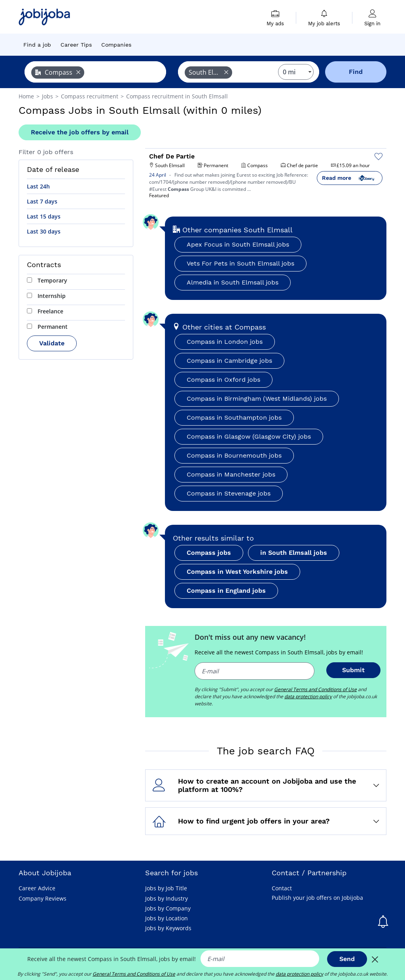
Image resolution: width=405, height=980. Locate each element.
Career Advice (37, 888)
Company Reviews (43, 898)
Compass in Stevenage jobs (229, 493)
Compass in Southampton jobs (234, 417)
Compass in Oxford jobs (223, 380)
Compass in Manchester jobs (231, 474)
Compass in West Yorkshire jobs (237, 572)
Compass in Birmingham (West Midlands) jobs (257, 399)
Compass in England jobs (226, 591)
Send (347, 959)
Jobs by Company (168, 908)
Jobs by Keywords (168, 928)
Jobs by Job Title (166, 888)
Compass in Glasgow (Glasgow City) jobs (249, 436)
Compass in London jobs (225, 342)
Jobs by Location (167, 918)
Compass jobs (209, 553)
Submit (353, 670)
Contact (282, 888)
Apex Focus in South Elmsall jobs (238, 244)
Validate (52, 343)
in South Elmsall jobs (294, 553)
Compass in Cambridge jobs (229, 361)
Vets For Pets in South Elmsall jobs (240, 263)
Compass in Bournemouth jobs (234, 455)
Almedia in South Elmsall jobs (233, 282)
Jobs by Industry (167, 898)
